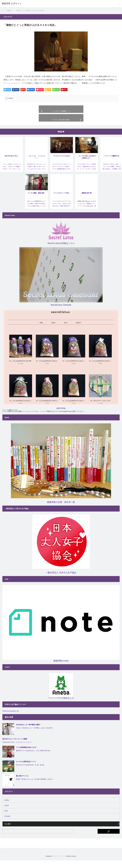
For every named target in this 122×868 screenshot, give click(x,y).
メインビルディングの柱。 (62, 201)
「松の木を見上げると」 (11, 164)
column (7, 813)
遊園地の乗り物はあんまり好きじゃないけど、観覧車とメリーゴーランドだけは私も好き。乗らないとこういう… (87, 212)
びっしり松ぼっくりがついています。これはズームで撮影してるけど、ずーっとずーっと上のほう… (11, 175)
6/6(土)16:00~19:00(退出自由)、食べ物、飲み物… (31, 772)
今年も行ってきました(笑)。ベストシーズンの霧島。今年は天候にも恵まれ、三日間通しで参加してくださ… (112, 175)
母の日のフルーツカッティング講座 (15, 747)
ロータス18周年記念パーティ (26, 769)
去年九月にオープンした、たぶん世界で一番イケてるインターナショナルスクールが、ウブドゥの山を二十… (36, 175)
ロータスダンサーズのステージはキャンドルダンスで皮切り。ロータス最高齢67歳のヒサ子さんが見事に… (62, 175)
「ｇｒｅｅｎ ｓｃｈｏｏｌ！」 (36, 165)
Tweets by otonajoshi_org (10, 719)
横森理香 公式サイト (59, 864)
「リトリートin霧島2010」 (112, 164)
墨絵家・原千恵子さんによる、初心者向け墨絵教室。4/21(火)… (35, 787)
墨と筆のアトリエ (22, 783)
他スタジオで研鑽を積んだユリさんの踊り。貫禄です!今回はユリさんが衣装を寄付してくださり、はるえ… (37, 212)
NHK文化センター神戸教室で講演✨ (29, 732)
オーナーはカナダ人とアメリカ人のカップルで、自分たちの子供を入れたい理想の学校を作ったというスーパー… (62, 212)
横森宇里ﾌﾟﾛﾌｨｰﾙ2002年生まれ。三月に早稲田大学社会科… (34, 758)
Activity (11, 98)
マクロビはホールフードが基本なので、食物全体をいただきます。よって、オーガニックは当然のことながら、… (87, 175)
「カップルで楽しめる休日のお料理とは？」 (87, 165)
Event (6, 818)
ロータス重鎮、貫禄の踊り (36, 201)
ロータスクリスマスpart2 (62, 164)
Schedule (7, 824)
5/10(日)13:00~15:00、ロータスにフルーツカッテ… (18, 750)
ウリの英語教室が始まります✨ (27, 755)
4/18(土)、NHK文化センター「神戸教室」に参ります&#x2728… (35, 735)
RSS (5, 860)
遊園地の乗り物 (87, 201)
